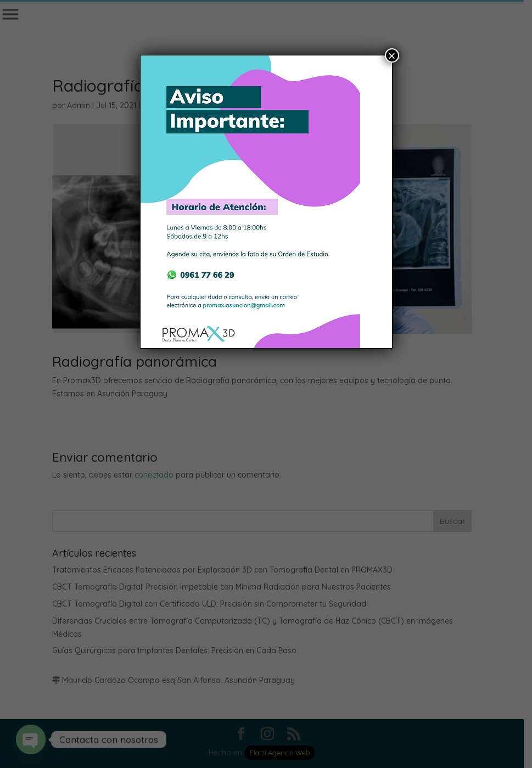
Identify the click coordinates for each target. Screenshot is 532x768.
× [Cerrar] (391, 55)
